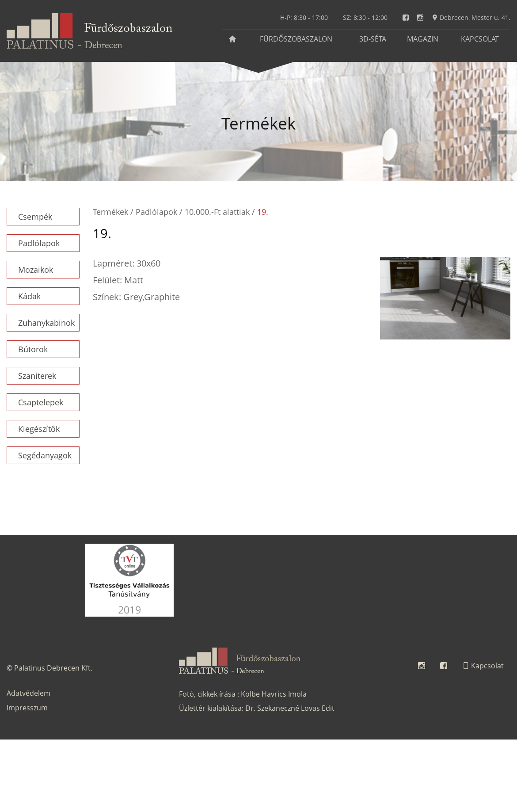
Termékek (110, 212)
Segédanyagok (45, 455)
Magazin (423, 39)
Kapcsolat (480, 39)
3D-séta (373, 39)
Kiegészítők (39, 429)
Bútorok (33, 349)
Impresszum (27, 708)
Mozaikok (36, 270)
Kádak (29, 296)
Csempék (35, 217)
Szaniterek (37, 376)
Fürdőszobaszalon (296, 39)
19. (263, 212)
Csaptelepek (41, 402)
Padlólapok (39, 243)
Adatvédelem (29, 693)
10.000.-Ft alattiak (217, 212)
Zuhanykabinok (46, 323)
